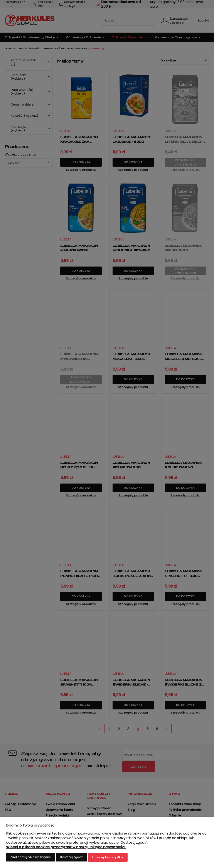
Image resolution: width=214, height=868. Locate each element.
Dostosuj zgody (71, 857)
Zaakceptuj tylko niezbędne (31, 857)
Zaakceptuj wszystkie (108, 857)
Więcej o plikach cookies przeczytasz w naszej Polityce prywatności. (66, 847)
